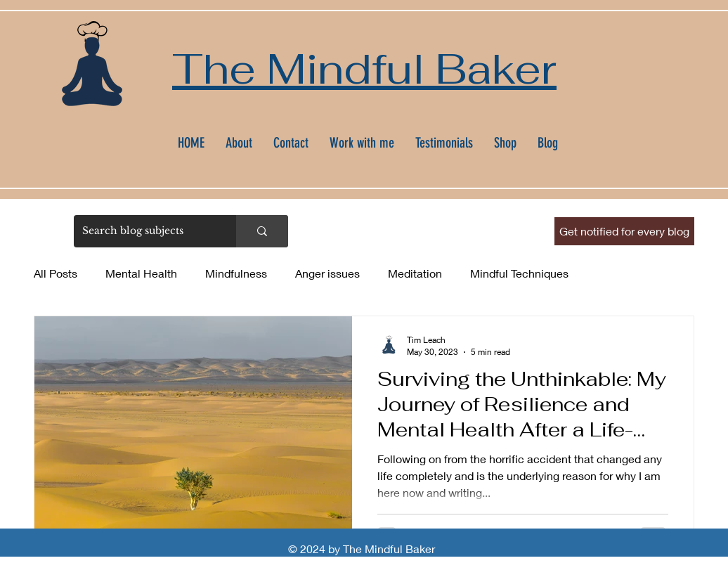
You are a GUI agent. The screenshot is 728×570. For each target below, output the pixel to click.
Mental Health (141, 273)
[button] (624, 231)
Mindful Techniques (519, 273)
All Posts (56, 273)
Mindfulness (236, 273)
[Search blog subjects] (144, 231)
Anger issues (327, 273)
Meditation (415, 273)
